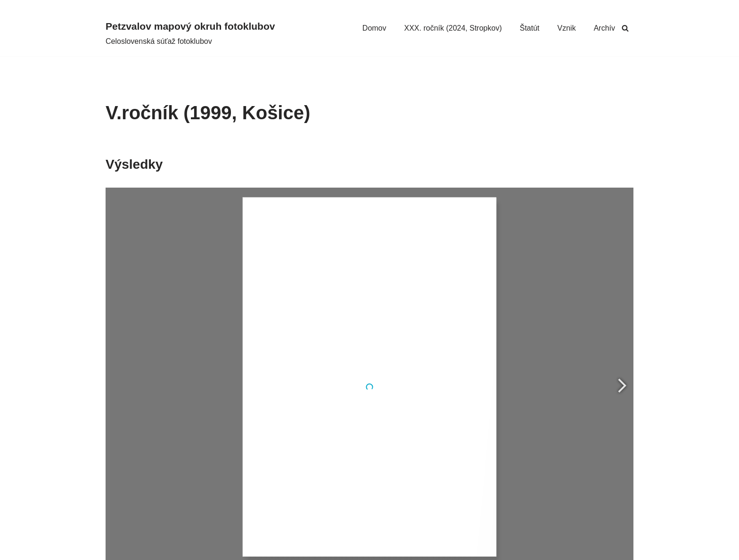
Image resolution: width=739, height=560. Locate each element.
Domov (374, 28)
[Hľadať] (625, 28)
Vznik (567, 28)
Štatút (530, 28)
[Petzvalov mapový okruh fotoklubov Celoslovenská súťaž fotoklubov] (190, 33)
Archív (604, 28)
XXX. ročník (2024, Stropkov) (453, 28)
